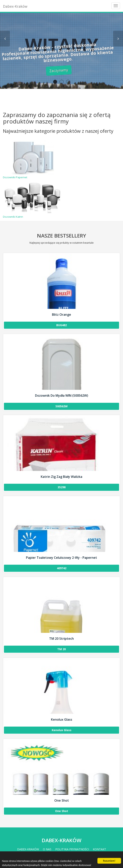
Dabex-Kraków (15, 6)
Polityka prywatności (72, 849)
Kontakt (99, 849)
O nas (47, 849)
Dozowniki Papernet (33, 160)
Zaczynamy (51, 70)
